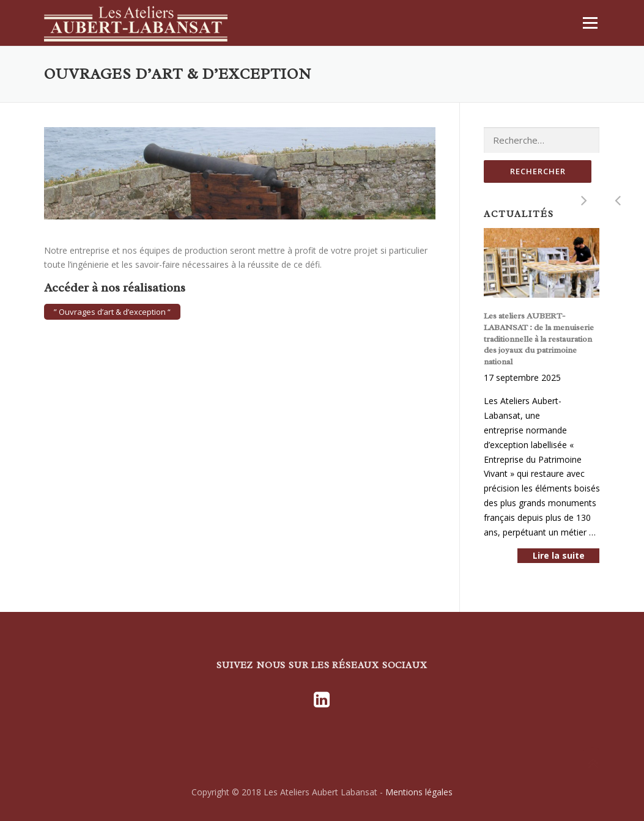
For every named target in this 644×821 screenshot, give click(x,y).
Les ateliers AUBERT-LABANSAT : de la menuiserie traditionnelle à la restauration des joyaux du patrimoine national (539, 339)
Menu (590, 23)
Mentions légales (419, 792)
